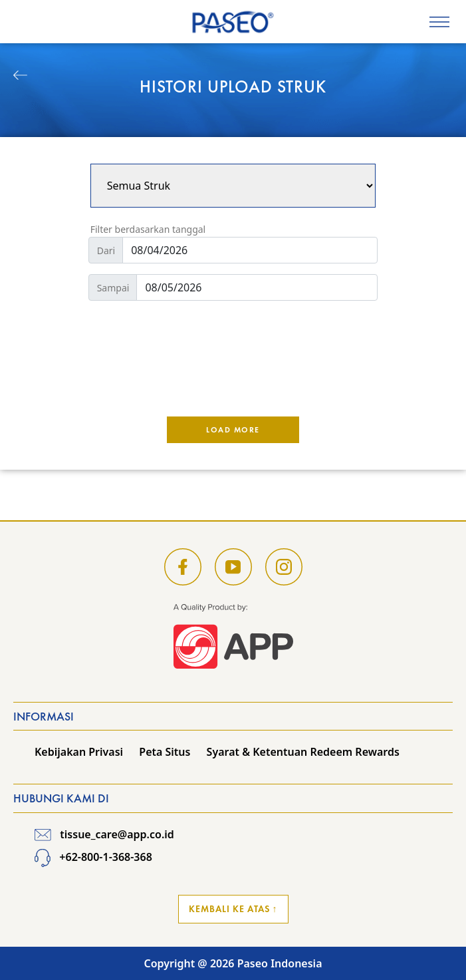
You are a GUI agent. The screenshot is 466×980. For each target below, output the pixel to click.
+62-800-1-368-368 (93, 857)
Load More (233, 430)
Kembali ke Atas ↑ (233, 909)
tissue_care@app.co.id (104, 834)
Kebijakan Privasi (79, 752)
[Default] (250, 250)
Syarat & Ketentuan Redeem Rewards (303, 752)
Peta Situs (165, 752)
